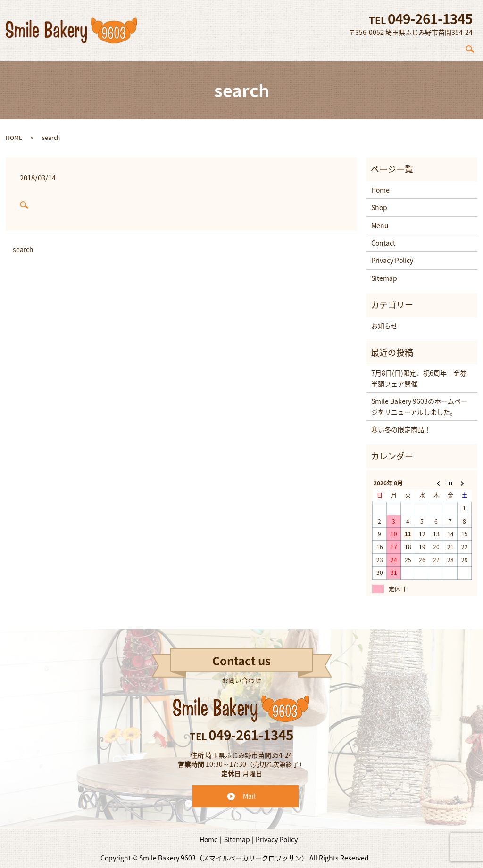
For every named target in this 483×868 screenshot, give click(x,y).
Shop (375, 47)
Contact (443, 47)
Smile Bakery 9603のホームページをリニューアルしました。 (419, 401)
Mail (249, 791)
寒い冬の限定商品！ (401, 425)
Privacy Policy (392, 255)
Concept (338, 47)
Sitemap (384, 273)
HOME (14, 132)
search (474, 47)
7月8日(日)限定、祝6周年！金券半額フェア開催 (419, 373)
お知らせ (384, 320)
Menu (407, 47)
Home (300, 47)
